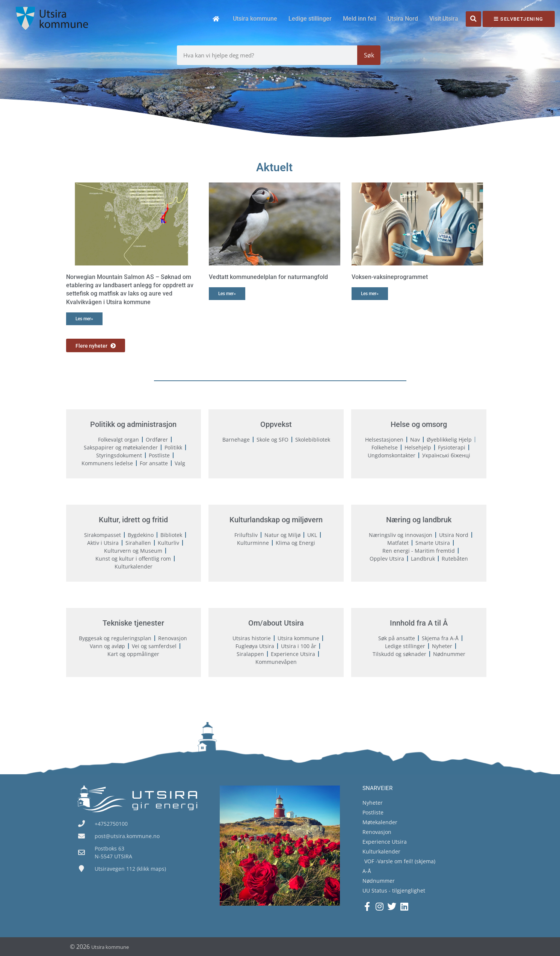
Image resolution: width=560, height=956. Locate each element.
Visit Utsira (444, 19)
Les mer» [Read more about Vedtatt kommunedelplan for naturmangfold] (227, 294)
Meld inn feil (360, 19)
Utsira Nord (403, 19)
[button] (473, 19)
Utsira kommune (255, 19)
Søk (369, 55)
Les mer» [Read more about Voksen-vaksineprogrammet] (370, 294)
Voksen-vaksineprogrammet (390, 277)
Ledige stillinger (310, 19)
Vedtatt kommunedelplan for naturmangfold (268, 277)
